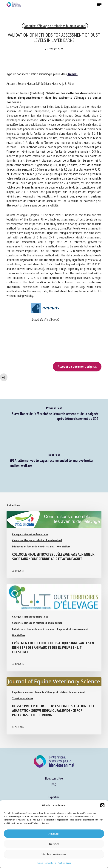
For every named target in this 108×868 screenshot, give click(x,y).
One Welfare (64, 546)
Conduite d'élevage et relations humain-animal (55, 26)
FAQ (54, 784)
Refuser (54, 844)
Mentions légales (64, 863)
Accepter (54, 834)
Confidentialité (50, 863)
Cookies (40, 863)
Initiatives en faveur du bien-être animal (34, 546)
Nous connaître (54, 778)
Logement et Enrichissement (72, 629)
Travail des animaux (23, 698)
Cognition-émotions (23, 692)
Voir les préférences (54, 854)
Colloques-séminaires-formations (30, 534)
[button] (102, 805)
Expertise (54, 797)
